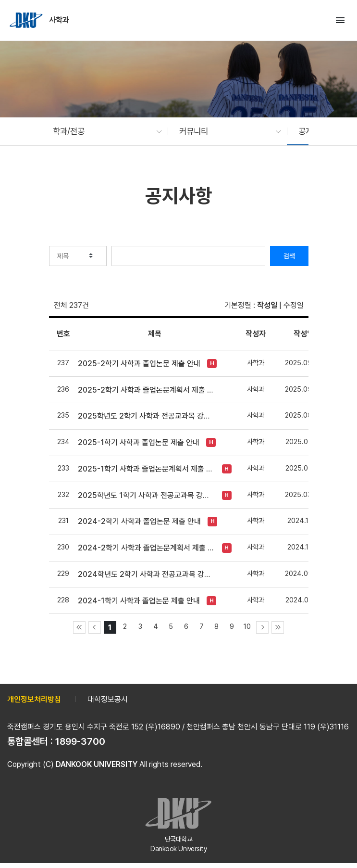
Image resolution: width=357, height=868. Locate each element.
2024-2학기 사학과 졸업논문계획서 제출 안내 (146, 548)
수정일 (294, 305)
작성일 (267, 305)
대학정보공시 (108, 699)
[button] (103, 131)
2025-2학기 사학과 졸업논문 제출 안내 (139, 364)
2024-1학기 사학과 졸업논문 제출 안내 (139, 601)
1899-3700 (80, 741)
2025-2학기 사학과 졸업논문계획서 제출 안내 (146, 390)
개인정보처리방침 (34, 699)
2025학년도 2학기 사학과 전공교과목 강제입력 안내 (146, 416)
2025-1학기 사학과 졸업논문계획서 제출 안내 (146, 469)
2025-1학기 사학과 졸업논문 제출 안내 (139, 442)
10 (247, 626)
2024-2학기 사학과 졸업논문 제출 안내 (139, 521)
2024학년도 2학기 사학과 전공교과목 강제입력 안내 (146, 574)
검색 (289, 256)
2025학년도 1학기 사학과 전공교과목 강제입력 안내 (146, 495)
